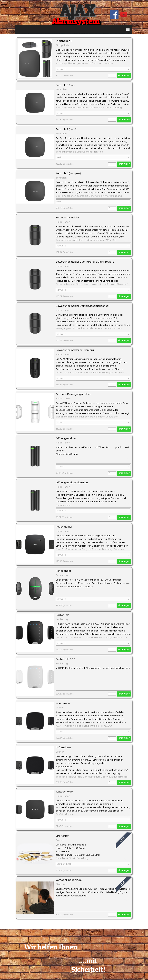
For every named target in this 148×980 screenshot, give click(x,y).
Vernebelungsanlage (69, 880)
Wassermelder (65, 792)
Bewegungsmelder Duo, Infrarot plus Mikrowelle (85, 262)
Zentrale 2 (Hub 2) (66, 129)
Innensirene (63, 703)
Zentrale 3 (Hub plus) (68, 173)
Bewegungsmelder (67, 218)
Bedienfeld (62, 615)
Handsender (63, 571)
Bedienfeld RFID (66, 659)
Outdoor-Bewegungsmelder (73, 394)
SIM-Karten (62, 836)
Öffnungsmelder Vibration (72, 483)
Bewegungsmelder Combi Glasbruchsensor (82, 306)
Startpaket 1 (64, 41)
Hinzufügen (124, 76)
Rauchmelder (64, 527)
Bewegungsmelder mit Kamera (75, 350)
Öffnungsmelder (66, 438)
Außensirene (63, 747)
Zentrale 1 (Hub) (65, 85)
